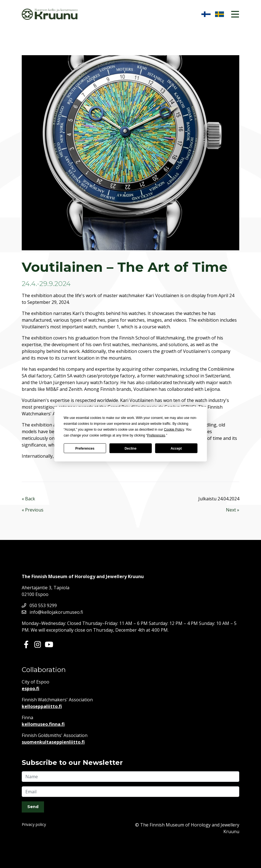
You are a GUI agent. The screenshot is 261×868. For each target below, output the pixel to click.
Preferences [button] (156, 435)
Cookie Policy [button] (174, 430)
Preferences (85, 448)
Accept (176, 448)
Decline (130, 448)
